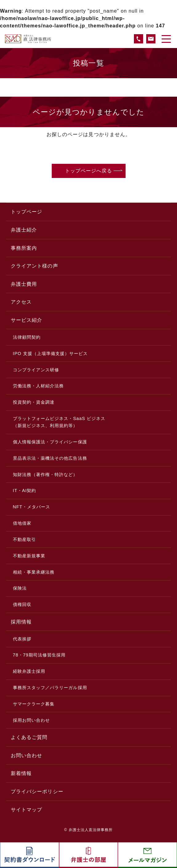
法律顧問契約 (27, 337)
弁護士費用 (24, 284)
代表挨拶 (22, 639)
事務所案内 (24, 248)
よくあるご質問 (29, 737)
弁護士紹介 (24, 230)
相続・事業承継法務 (34, 572)
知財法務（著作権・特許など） (45, 474)
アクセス (21, 302)
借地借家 (22, 523)
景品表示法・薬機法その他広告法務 (50, 458)
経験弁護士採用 (29, 671)
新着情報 (21, 773)
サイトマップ (26, 810)
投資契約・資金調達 (34, 402)
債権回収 (22, 604)
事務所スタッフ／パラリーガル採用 (50, 688)
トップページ (26, 212)
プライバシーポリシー (37, 791)
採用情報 (21, 622)
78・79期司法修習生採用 (39, 655)
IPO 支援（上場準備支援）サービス (50, 353)
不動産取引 (24, 539)
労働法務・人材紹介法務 (38, 386)
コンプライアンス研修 (36, 370)
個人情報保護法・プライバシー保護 (50, 442)
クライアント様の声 (34, 266)
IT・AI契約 (25, 491)
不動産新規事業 (29, 556)
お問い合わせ (26, 755)
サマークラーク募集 (34, 704)
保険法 (20, 588)
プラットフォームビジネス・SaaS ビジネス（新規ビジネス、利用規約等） (59, 422)
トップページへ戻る (89, 171)
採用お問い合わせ (32, 720)
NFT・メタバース (32, 507)
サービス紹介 (26, 320)
